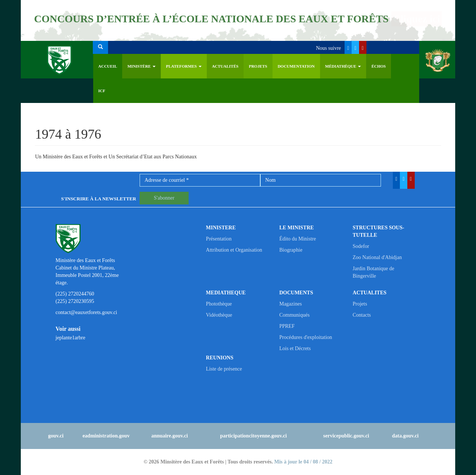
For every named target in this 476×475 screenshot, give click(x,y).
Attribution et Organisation (234, 250)
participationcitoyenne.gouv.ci (254, 436)
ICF (102, 91)
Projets (258, 66)
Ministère (141, 66)
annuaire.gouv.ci (169, 436)
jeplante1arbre (71, 338)
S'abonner (164, 198)
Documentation (296, 66)
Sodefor (361, 246)
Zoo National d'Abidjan (377, 257)
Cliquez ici (417, 19)
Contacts (362, 315)
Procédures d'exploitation (306, 337)
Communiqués (294, 315)
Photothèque (219, 304)
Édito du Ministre (298, 239)
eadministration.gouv (106, 436)
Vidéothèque (219, 315)
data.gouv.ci (405, 436)
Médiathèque (343, 66)
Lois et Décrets (295, 348)
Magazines (291, 304)
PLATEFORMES (184, 66)
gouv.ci (56, 436)
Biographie (291, 250)
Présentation (219, 239)
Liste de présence (224, 369)
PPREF (287, 326)
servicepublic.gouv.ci (346, 436)
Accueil (108, 66)
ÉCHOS (379, 66)
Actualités (225, 66)
